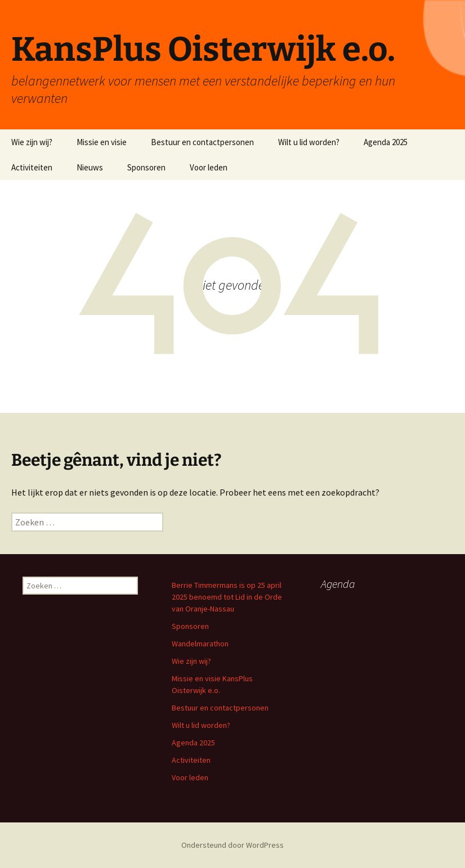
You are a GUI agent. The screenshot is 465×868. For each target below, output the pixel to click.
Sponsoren (146, 167)
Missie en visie (102, 142)
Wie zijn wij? (32, 142)
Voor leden (209, 167)
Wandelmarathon (200, 644)
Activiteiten (32, 167)
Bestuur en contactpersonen (202, 142)
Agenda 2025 (386, 142)
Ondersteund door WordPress (232, 845)
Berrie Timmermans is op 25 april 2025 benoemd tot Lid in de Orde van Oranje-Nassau (227, 597)
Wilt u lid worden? (309, 142)
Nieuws (90, 167)
